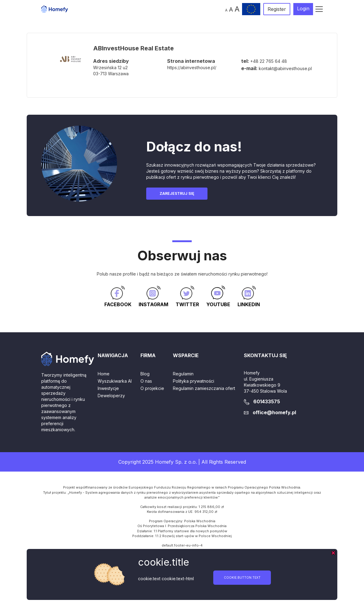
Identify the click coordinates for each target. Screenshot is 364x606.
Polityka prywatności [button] (194, 381)
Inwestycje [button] (108, 388)
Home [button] (104, 374)
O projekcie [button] (152, 388)
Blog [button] (145, 374)
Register (277, 9)
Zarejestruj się (177, 193)
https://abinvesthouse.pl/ (192, 68)
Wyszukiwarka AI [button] (115, 381)
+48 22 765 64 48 (269, 61)
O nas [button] (146, 381)
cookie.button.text (242, 577)
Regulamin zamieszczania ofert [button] (204, 388)
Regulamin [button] (183, 374)
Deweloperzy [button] (111, 396)
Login (303, 8)
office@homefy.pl (274, 412)
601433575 (267, 401)
